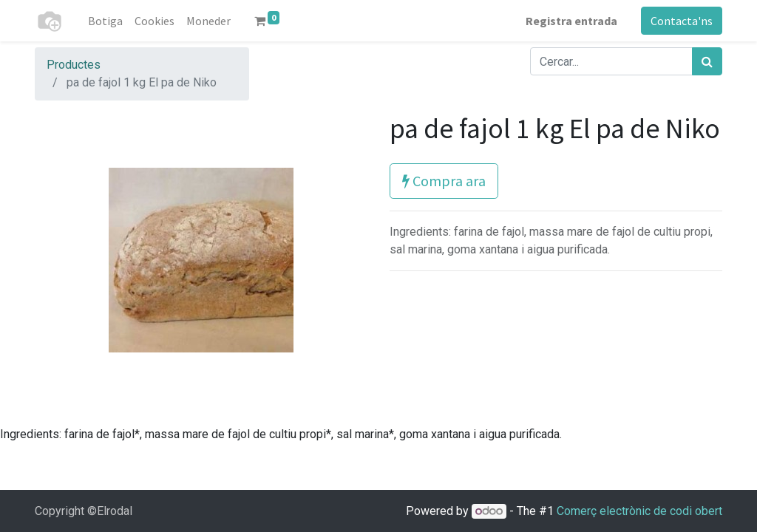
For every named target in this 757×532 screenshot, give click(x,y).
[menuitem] (105, 21)
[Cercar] (707, 61)
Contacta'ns (682, 21)
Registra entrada (571, 21)
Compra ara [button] (444, 181)
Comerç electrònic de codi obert (639, 511)
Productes (74, 65)
